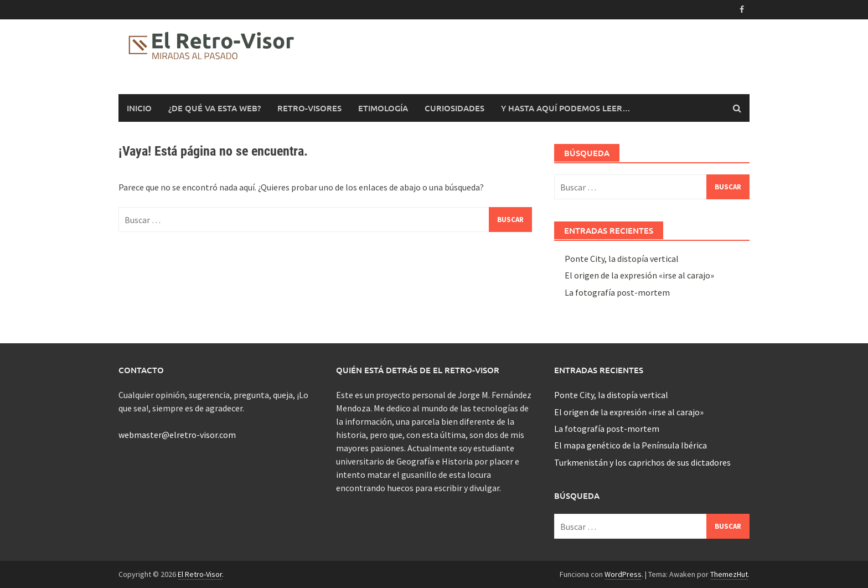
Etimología (383, 108)
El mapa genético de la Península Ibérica (631, 445)
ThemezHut (729, 574)
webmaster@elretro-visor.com (177, 435)
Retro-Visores (309, 108)
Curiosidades (454, 108)
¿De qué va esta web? (215, 108)
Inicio (139, 108)
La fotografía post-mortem (617, 292)
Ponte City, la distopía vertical (622, 259)
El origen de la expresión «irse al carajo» (639, 275)
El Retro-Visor (200, 574)
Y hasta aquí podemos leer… (566, 108)
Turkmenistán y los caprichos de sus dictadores (642, 462)
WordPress (623, 574)
